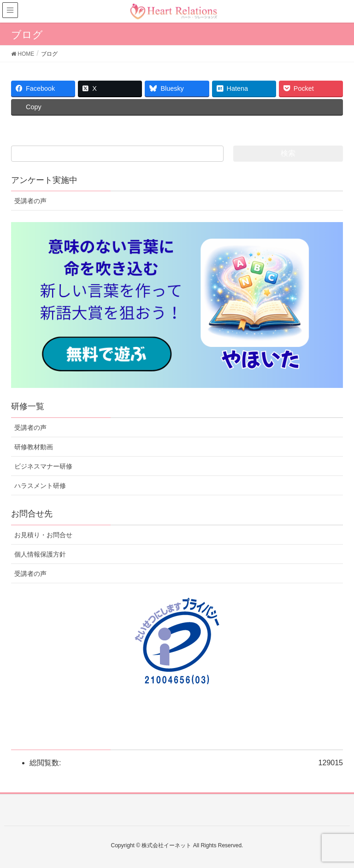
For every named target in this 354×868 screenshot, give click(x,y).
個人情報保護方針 (40, 554)
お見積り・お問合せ (43, 535)
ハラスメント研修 (40, 486)
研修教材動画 (34, 447)
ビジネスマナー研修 (43, 466)
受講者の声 (30, 201)
